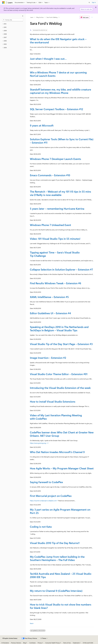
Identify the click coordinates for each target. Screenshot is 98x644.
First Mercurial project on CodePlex (51, 496)
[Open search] (89, 3)
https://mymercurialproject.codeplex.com (43, 501)
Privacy (40, 643)
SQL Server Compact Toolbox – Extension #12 (57, 109)
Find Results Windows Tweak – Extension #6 (56, 283)
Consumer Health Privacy (52, 643)
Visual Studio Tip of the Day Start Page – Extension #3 (61, 344)
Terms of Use (67, 643)
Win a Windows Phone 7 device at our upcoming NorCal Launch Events (58, 74)
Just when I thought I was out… (48, 59)
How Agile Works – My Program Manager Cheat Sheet (62, 468)
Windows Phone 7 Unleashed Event (50, 225)
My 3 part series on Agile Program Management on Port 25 (60, 511)
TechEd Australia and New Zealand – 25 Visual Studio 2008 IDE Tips (61, 575)
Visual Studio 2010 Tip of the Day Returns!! (55, 543)
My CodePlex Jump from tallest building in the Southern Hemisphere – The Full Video (57, 558)
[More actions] (92, 17)
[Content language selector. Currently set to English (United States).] (10, 638)
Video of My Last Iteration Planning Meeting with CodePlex (56, 417)
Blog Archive (40, 17)
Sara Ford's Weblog (52, 17)
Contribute (32, 643)
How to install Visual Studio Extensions (53, 401)
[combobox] (13, 20)
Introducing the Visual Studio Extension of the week (60, 388)
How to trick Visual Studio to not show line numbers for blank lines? (61, 606)
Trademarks (76, 643)
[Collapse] (23, 16)
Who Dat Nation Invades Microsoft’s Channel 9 (57, 452)
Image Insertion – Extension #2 (48, 358)
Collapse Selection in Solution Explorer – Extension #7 (61, 269)
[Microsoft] (3, 3)
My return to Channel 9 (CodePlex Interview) (56, 591)
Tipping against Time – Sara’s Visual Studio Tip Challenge (55, 254)
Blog (24, 643)
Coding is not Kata (41, 527)
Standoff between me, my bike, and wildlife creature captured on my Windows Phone (60, 91)
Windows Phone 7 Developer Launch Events (55, 159)
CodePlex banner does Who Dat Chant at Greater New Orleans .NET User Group (62, 434)
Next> (32, 623)
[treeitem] (13, 24)
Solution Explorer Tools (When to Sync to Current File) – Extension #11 (62, 141)
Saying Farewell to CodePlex (46, 482)
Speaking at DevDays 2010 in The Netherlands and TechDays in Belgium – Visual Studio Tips (59, 329)
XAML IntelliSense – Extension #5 (49, 297)
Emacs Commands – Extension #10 (50, 175)
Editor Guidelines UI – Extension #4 (50, 313)
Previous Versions (16, 643)
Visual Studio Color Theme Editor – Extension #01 (59, 374)
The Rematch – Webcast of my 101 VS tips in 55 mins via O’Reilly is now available (60, 193)
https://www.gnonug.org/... (38, 443)
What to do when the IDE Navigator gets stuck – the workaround (58, 41)
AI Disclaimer (5, 643)
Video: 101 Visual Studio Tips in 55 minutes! (55, 239)
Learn (32, 17)
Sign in (94, 2)
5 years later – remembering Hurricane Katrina (57, 209)
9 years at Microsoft (42, 125)
